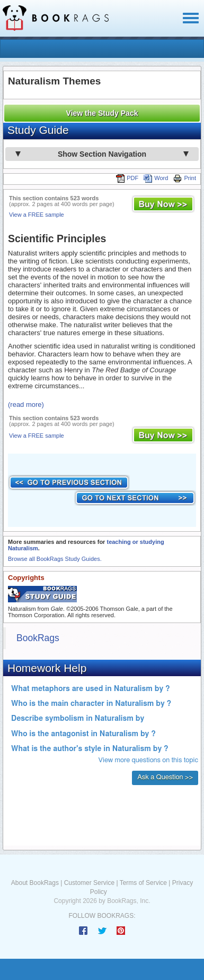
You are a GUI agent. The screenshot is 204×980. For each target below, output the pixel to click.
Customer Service (89, 883)
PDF (127, 178)
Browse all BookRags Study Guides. (55, 559)
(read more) (26, 404)
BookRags (38, 638)
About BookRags (35, 883)
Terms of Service (143, 883)
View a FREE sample (37, 215)
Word (156, 178)
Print (185, 178)
